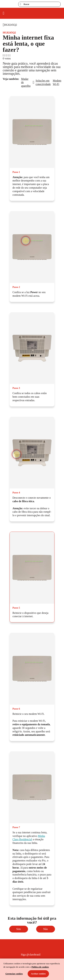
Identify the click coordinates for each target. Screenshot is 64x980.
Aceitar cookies (38, 974)
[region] (32, 969)
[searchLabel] (39, 4)
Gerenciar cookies (14, 974)
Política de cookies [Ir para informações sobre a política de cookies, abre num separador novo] (40, 967)
